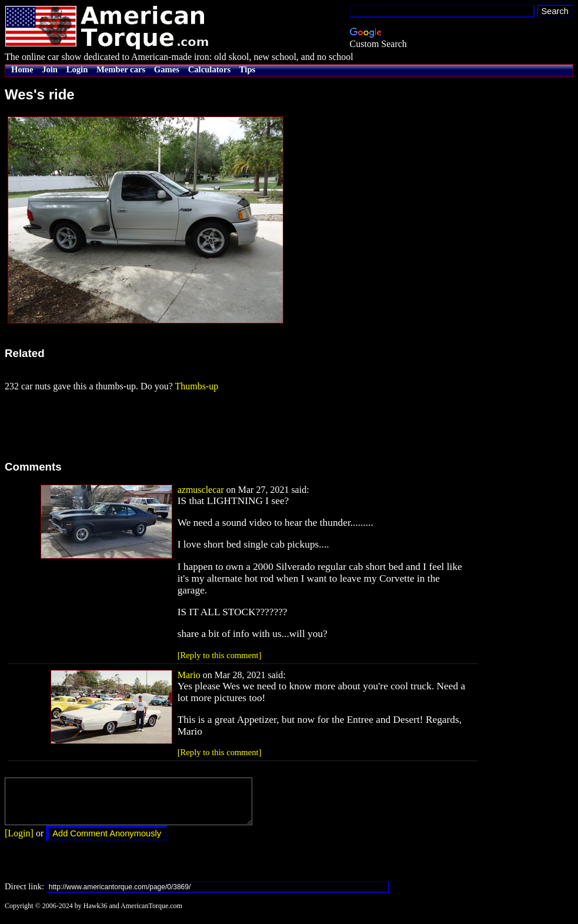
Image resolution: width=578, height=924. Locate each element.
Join (50, 69)
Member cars (121, 69)
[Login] (19, 842)
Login (77, 69)
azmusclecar (201, 490)
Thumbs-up (196, 386)
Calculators (209, 69)
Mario (189, 675)
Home (22, 69)
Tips (247, 69)
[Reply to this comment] (220, 655)
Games (167, 69)
